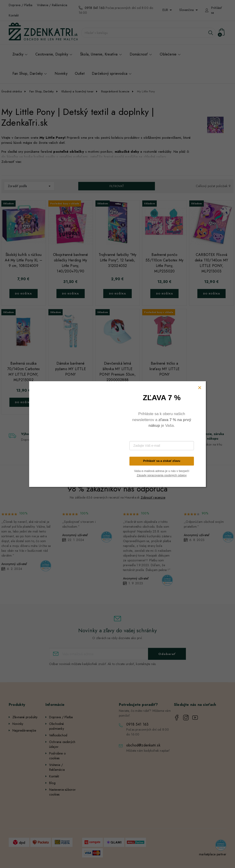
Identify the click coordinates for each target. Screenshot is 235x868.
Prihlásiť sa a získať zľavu (162, 461)
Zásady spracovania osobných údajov (162, 475)
